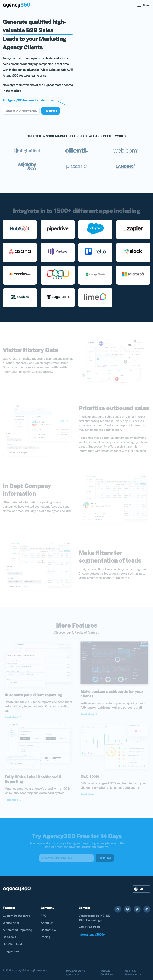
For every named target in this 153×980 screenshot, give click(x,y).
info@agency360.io (92, 935)
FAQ (44, 916)
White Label (11, 923)
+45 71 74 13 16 (89, 927)
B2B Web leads (13, 944)
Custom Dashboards (16, 916)
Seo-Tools (9, 937)
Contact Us (48, 930)
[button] (141, 889)
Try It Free (51, 111)
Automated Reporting (17, 930)
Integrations (11, 951)
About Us (47, 923)
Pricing (45, 937)
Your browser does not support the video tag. (114, 65)
